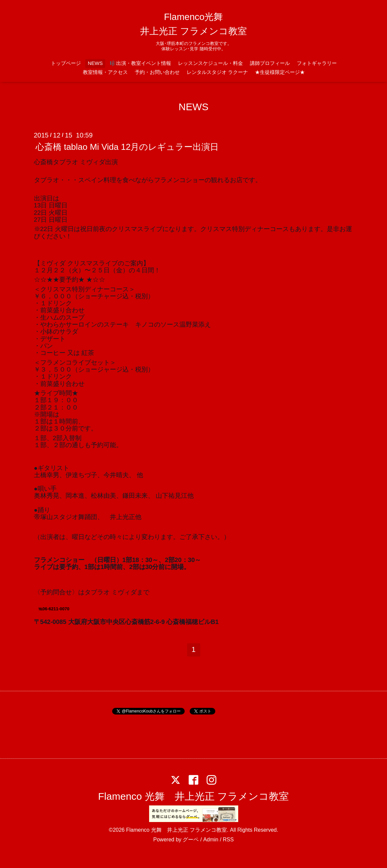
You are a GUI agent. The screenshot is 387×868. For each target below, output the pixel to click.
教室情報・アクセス (105, 72)
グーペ (191, 840)
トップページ (66, 63)
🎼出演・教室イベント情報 (140, 63)
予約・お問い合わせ (157, 72)
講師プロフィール (270, 63)
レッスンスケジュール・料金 (210, 63)
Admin (211, 840)
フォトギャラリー (317, 63)
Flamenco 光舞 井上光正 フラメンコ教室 (193, 796)
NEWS (95, 63)
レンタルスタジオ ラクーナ (217, 72)
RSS (228, 840)
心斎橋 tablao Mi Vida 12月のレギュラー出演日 (127, 147)
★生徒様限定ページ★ (280, 72)
